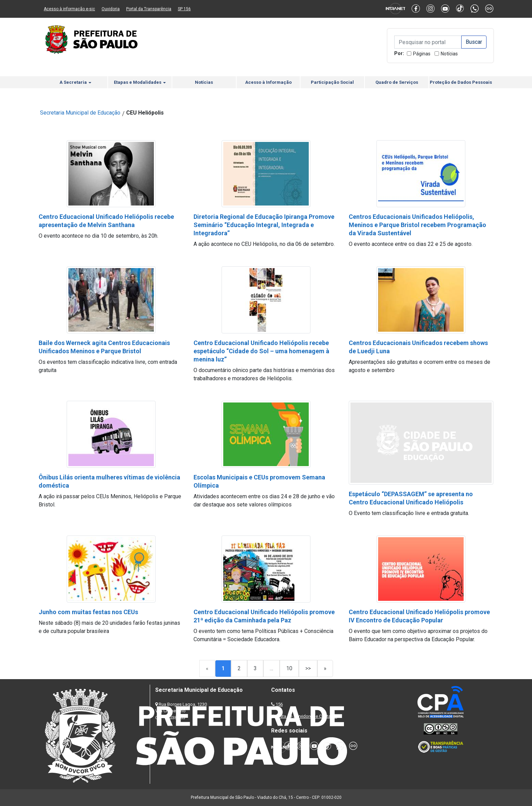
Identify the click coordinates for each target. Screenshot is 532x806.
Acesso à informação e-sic (69, 9)
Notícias (449, 54)
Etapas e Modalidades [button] (140, 82)
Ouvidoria (111, 9)
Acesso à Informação (268, 82)
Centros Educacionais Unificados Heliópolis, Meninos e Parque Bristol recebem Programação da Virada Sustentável (417, 225)
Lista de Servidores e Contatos (307, 716)
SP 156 (184, 9)
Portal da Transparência (149, 9)
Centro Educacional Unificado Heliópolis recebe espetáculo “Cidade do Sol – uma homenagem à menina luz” (261, 351)
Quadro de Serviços (397, 82)
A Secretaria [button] (75, 82)
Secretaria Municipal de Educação (80, 113)
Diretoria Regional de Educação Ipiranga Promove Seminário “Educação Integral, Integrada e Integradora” (264, 225)
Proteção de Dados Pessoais (461, 82)
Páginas (422, 54)
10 (289, 668)
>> (308, 668)
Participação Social (332, 82)
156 (279, 704)
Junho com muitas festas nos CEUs (88, 612)
